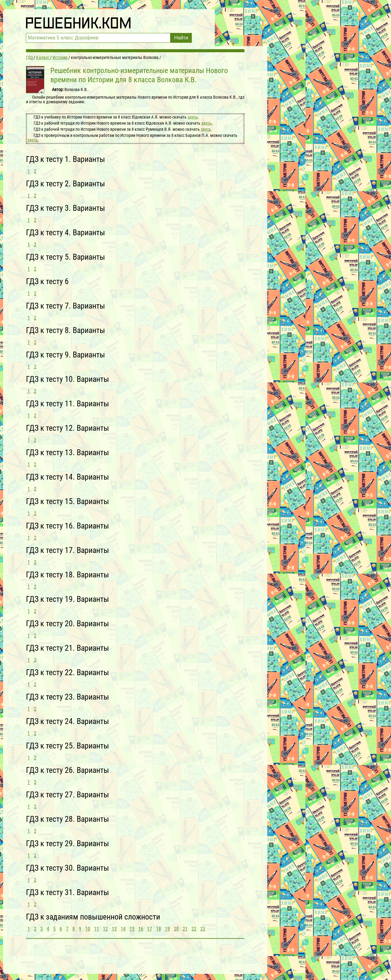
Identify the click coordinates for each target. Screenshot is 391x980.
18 (159, 929)
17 (150, 929)
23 (203, 929)
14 (123, 929)
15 (132, 929)
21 (185, 929)
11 (97, 929)
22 (194, 929)
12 (105, 929)
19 (167, 929)
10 (88, 929)
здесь (193, 117)
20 (176, 929)
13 (114, 929)
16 (141, 929)
